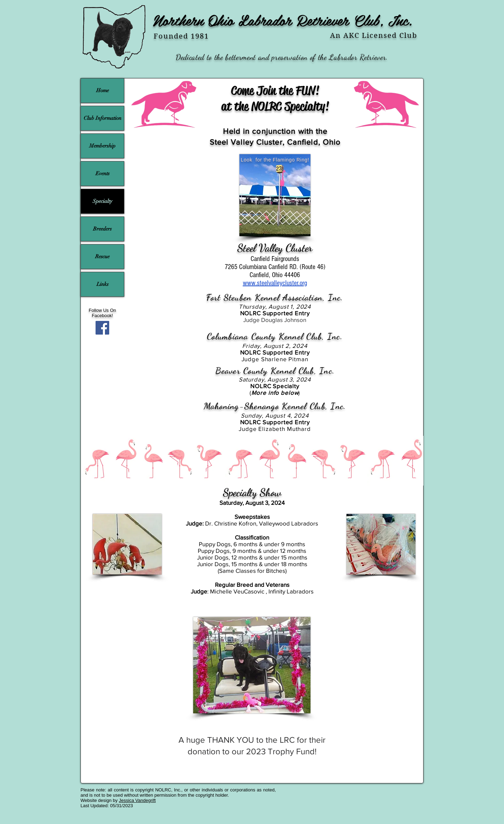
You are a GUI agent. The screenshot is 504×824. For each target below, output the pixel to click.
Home (103, 90)
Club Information (103, 118)
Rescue (102, 256)
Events (103, 173)
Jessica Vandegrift (137, 800)
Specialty (103, 201)
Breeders (102, 229)
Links (103, 284)
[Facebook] (102, 328)
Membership (102, 146)
